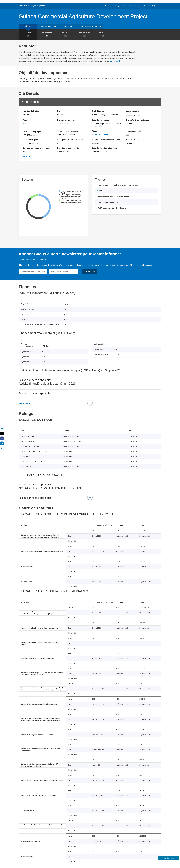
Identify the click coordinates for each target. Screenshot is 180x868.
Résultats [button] (103, 35)
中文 (154, 6)
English (125, 6)
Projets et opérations (39, 6)
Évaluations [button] (84, 35)
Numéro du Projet (31, 111)
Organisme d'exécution (68, 131)
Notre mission (24, 6)
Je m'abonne (89, 272)
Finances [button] (66, 35)
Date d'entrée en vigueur (138, 120)
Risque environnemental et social (107, 140)
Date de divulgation (66, 120)
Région (95, 131)
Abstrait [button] (28, 35)
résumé (28, 27)
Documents (70, 27)
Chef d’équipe (98, 111)
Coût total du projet (33, 131)
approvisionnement (49, 27)
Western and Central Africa (103, 134)
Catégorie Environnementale (70, 140)
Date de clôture (133, 140)
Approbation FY (134, 131)
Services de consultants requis (37, 148)
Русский (147, 6)
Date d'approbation (101, 120)
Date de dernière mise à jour (105, 148)
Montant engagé (31, 140)
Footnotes (23, 403)
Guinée (26, 123)
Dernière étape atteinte (68, 148)
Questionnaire (169, 858)
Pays (25, 120)
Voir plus (115, 61)
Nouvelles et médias (91, 27)
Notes (26, 156)
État (59, 111)
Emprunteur (132, 111)
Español (133, 6)
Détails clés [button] (47, 35)
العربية (140, 6)
